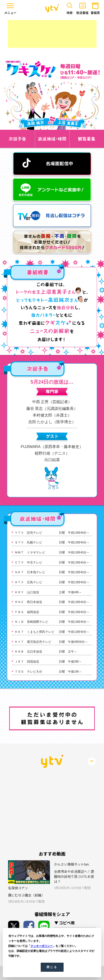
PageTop (92, 761)
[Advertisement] (52, 34)
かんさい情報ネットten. (72, 864)
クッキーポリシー (42, 946)
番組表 (95, 7)
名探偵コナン (18, 888)
